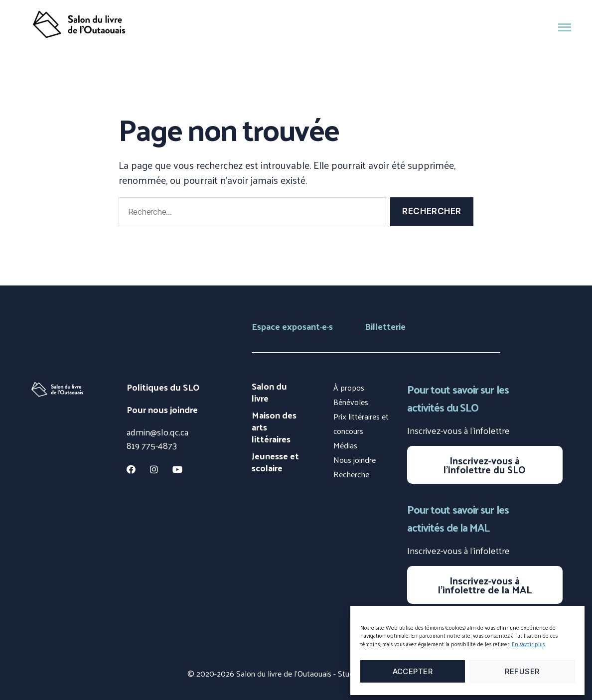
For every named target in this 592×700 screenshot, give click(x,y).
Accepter (413, 671)
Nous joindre (355, 460)
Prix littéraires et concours (361, 423)
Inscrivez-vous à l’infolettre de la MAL (485, 585)
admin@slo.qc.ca (157, 432)
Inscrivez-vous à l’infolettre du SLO (485, 465)
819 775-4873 (152, 445)
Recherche (351, 474)
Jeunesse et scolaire (275, 462)
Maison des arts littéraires (274, 427)
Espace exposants (292, 326)
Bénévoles (351, 402)
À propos (349, 387)
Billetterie (385, 326)
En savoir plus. (529, 644)
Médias (345, 445)
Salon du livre (269, 392)
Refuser (522, 671)
